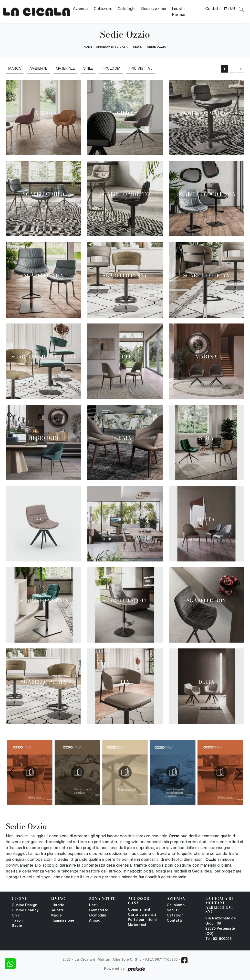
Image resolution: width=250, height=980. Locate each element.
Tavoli (17, 921)
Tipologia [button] (111, 68)
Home (88, 47)
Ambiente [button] (38, 68)
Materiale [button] (65, 68)
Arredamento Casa (112, 47)
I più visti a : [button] (141, 68)
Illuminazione (62, 921)
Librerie (57, 905)
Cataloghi (127, 9)
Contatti (213, 9)
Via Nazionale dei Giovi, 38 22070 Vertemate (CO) (221, 926)
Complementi (140, 910)
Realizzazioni (154, 9)
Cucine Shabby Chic (25, 913)
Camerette (99, 910)
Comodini (98, 916)
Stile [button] (88, 68)
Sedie (137, 47)
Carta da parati (142, 915)
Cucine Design (25, 905)
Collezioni (103, 9)
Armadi (95, 921)
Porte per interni (142, 920)
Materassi (137, 925)
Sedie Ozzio (157, 47)
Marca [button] (15, 68)
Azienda (80, 9)
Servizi (173, 910)
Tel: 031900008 (218, 939)
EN (233, 8)
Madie (56, 916)
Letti (94, 905)
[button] (238, 773)
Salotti (57, 910)
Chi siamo (176, 905)
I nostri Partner (179, 11)
